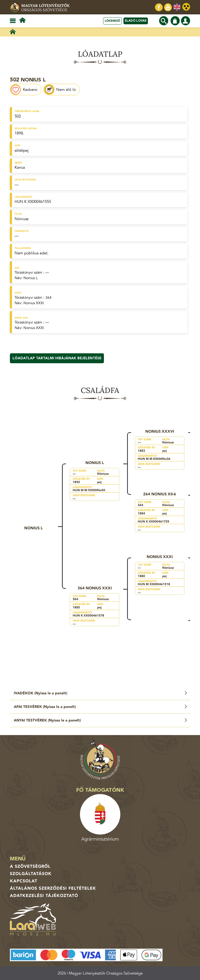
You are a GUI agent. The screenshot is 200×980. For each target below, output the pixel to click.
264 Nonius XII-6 (160, 494)
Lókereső (112, 21)
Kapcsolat (24, 881)
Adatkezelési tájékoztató (44, 896)
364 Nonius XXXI (95, 588)
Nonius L (31, 278)
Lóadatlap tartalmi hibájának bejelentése (57, 358)
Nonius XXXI (34, 303)
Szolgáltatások (31, 874)
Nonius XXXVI (160, 431)
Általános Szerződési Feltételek (53, 888)
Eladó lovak (136, 21)
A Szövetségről (30, 866)
